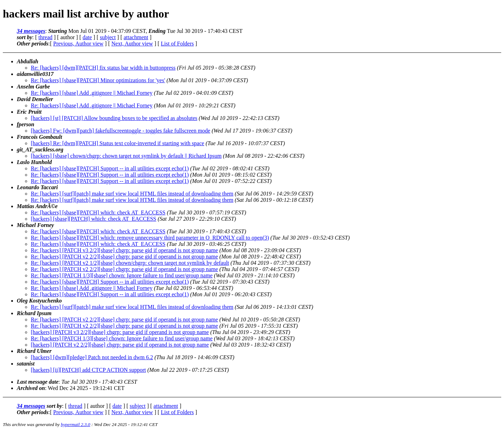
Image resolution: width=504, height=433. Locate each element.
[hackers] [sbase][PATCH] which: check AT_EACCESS (93, 219)
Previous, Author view (78, 44)
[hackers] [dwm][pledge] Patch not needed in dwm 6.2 (92, 357)
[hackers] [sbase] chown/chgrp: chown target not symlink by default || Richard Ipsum (126, 156)
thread (45, 37)
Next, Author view (132, 44)
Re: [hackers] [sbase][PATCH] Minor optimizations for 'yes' (98, 80)
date (87, 37)
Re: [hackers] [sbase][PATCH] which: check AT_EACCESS (98, 212)
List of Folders (177, 44)
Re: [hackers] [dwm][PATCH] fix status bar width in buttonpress (103, 68)
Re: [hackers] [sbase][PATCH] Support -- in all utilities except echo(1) (110, 168)
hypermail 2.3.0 (76, 424)
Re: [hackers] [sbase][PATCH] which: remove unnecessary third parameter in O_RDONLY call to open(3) (150, 238)
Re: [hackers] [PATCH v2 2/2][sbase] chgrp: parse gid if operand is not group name (124, 257)
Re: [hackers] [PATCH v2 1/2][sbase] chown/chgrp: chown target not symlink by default (130, 263)
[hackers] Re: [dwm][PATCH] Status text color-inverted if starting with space (117, 143)
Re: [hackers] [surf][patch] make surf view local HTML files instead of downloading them (132, 194)
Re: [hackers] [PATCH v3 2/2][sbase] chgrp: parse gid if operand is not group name (124, 250)
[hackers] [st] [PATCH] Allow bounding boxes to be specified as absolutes (114, 118)
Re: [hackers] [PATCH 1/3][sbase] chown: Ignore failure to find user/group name (122, 275)
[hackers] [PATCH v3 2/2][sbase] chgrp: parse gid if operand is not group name (120, 332)
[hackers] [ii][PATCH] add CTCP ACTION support (88, 370)
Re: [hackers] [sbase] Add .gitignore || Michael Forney (92, 93)
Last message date (38, 382)
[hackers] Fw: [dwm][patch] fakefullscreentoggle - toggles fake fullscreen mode (121, 131)
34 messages (31, 31)
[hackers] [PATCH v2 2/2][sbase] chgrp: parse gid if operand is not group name (120, 345)
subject (108, 37)
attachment (136, 37)
